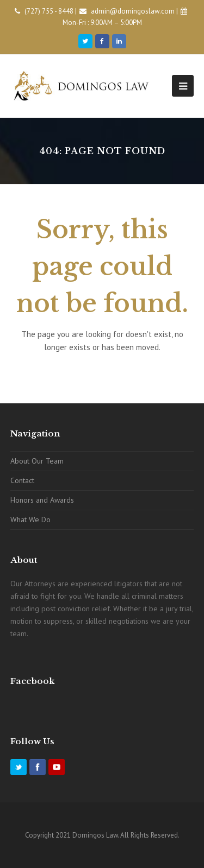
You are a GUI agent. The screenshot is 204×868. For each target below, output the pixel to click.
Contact (22, 480)
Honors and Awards (42, 500)
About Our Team (37, 461)
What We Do (30, 519)
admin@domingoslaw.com (133, 11)
